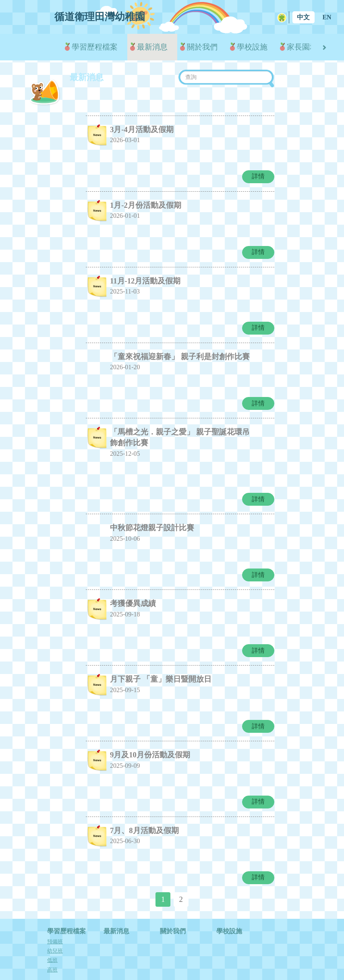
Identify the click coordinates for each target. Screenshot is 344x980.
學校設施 (252, 47)
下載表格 (229, 958)
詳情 (258, 174)
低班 (52, 935)
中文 (303, 17)
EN (327, 17)
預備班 (55, 916)
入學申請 (173, 958)
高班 (52, 944)
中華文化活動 (119, 969)
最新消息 (152, 47)
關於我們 (202, 47)
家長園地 (302, 47)
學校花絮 (116, 958)
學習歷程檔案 (95, 47)
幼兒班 (55, 926)
